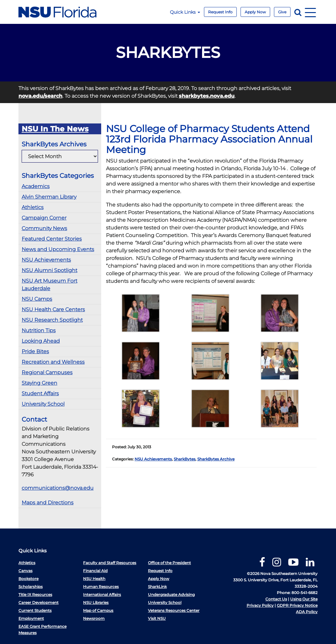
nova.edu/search (40, 96)
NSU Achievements (46, 260)
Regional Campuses (47, 372)
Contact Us (276, 599)
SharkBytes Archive (216, 459)
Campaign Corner (44, 218)
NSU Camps (37, 299)
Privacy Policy (260, 605)
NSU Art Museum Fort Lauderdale (49, 285)
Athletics (33, 207)
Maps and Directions (48, 503)
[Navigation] (310, 12)
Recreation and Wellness (53, 362)
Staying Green (39, 383)
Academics (36, 186)
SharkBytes (185, 459)
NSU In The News (55, 129)
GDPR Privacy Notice (297, 605)
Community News (44, 228)
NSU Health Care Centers (53, 309)
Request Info (220, 12)
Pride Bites (35, 351)
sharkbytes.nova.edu (207, 96)
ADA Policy (307, 612)
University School (43, 404)
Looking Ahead (41, 341)
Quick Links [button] (185, 12)
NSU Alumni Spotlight (49, 270)
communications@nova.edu (58, 488)
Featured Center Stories (52, 239)
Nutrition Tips (39, 330)
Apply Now (255, 12)
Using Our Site (304, 599)
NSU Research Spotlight (52, 320)
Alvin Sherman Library (49, 197)
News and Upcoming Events (58, 249)
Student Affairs (40, 393)
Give (282, 12)
